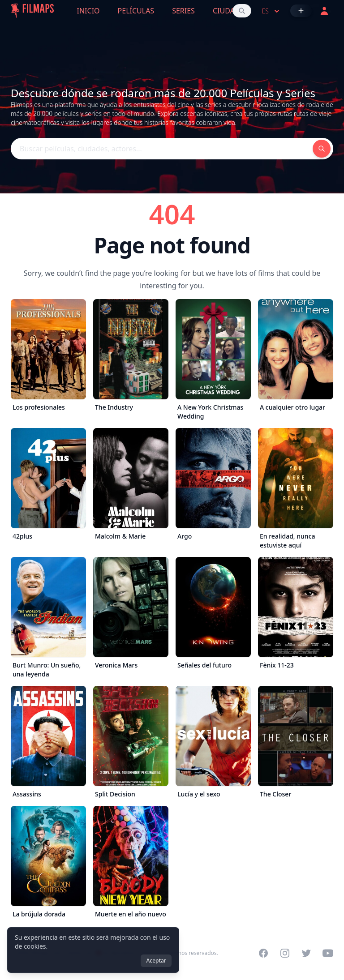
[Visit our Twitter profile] (306, 953)
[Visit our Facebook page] (263, 953)
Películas (136, 11)
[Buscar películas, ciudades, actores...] (242, 11)
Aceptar (156, 961)
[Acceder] (324, 11)
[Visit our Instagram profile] (285, 953)
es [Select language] (272, 11)
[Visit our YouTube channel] (328, 953)
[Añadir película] (301, 11)
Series (183, 11)
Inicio (88, 11)
